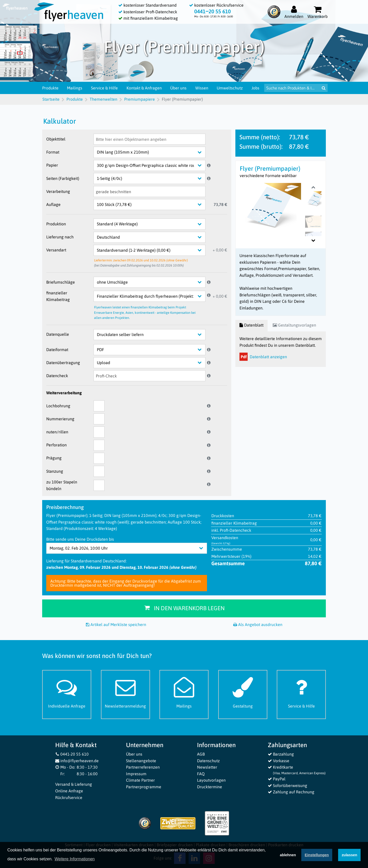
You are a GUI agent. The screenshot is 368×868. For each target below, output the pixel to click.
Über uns (178, 88)
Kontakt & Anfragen (144, 88)
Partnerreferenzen (143, 767)
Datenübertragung (63, 363)
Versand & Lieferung (74, 784)
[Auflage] (153, 205)
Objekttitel (56, 139)
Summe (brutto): (261, 147)
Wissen (202, 88)
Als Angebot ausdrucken (258, 624)
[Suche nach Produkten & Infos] (292, 88)
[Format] (153, 152)
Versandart (56, 250)
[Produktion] (153, 224)
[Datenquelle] (153, 335)
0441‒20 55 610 (212, 11)
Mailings (75, 88)
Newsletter (207, 767)
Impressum (136, 774)
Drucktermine (210, 787)
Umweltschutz (230, 88)
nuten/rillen (57, 432)
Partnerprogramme (144, 787)
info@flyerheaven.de (77, 761)
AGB (201, 754)
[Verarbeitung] (149, 192)
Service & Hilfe (104, 88)
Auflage (53, 204)
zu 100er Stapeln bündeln (62, 485)
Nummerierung (60, 419)
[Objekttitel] (149, 139)
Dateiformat (57, 350)
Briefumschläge (61, 282)
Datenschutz (208, 761)
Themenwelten (103, 99)
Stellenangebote (141, 761)
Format (53, 152)
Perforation (56, 445)
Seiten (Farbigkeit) (63, 178)
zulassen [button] (349, 856)
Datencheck (57, 376)
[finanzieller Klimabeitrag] (153, 296)
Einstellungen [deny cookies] (317, 856)
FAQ (201, 774)
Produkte (50, 88)
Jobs (255, 88)
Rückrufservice (69, 797)
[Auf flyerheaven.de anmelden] (294, 12)
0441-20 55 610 (72, 754)
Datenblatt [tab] (251, 325)
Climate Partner (140, 780)
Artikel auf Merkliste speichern (116, 624)
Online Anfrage (69, 791)
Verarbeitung (58, 191)
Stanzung (55, 471)
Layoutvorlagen (211, 780)
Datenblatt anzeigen (263, 357)
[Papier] (153, 165)
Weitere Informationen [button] (74, 860)
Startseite (51, 99)
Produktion (56, 224)
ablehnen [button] (288, 856)
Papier (52, 165)
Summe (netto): (260, 137)
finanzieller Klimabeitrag (58, 296)
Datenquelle (58, 334)
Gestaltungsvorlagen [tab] (294, 325)
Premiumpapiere (140, 99)
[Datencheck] (149, 376)
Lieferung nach (60, 237)
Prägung (54, 458)
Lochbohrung (58, 406)
